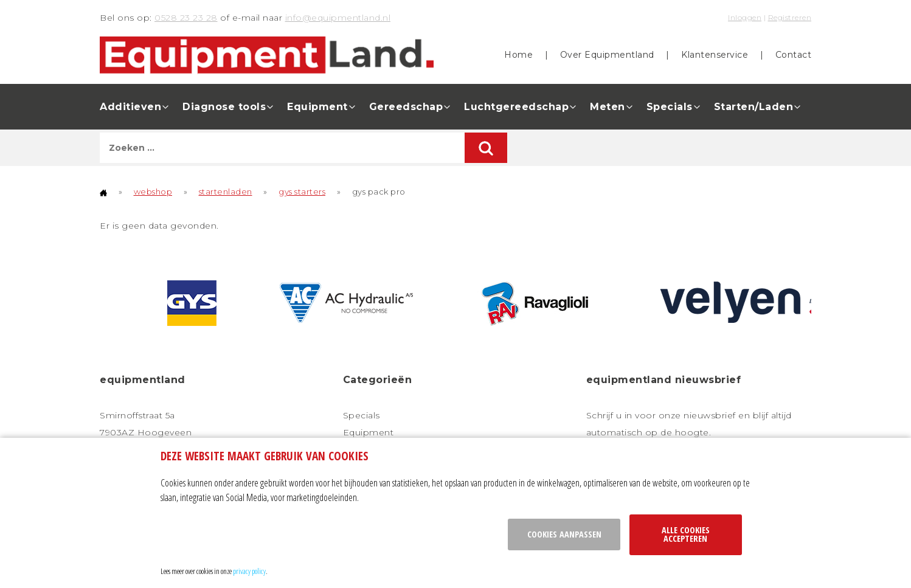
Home (518, 55)
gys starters (302, 192)
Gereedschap (406, 107)
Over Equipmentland (607, 55)
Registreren (790, 17)
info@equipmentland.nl (338, 18)
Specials (670, 107)
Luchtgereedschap (516, 107)
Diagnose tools (224, 107)
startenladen (226, 192)
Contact (794, 55)
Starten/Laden (754, 107)
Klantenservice (715, 55)
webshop (153, 192)
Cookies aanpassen (564, 534)
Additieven (130, 107)
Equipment (317, 107)
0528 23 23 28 (186, 18)
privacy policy (249, 571)
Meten (608, 107)
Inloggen (745, 17)
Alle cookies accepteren (686, 534)
